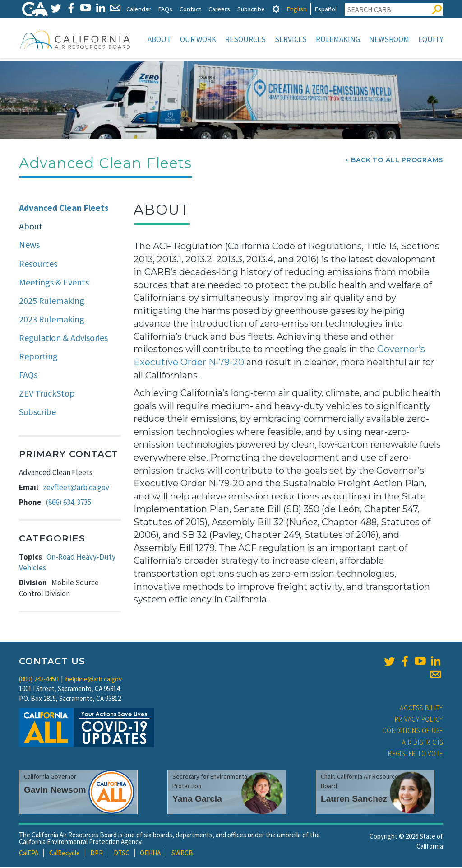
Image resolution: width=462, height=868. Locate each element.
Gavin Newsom (55, 791)
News (29, 245)
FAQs (165, 9)
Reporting (38, 357)
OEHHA (150, 854)
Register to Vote (416, 754)
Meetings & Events (54, 283)
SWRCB (182, 854)
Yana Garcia (197, 800)
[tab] (276, 9)
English (297, 9)
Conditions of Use (413, 731)
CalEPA (29, 854)
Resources (245, 39)
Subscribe (251, 9)
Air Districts (423, 743)
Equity (431, 39)
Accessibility (421, 709)
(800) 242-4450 (39, 680)
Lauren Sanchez (354, 800)
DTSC (122, 854)
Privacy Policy (419, 720)
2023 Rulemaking (52, 320)
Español (326, 9)
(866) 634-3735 (68, 503)
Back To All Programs (397, 161)
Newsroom (389, 39)
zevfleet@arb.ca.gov (76, 488)
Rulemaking (338, 39)
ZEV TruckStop (47, 394)
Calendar (139, 9)
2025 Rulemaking (52, 301)
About (159, 39)
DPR (97, 854)
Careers (219, 9)
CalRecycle (65, 854)
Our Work (198, 39)
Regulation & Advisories (63, 338)
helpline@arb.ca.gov (94, 680)
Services (291, 39)
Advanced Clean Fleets (64, 208)
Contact (190, 9)
